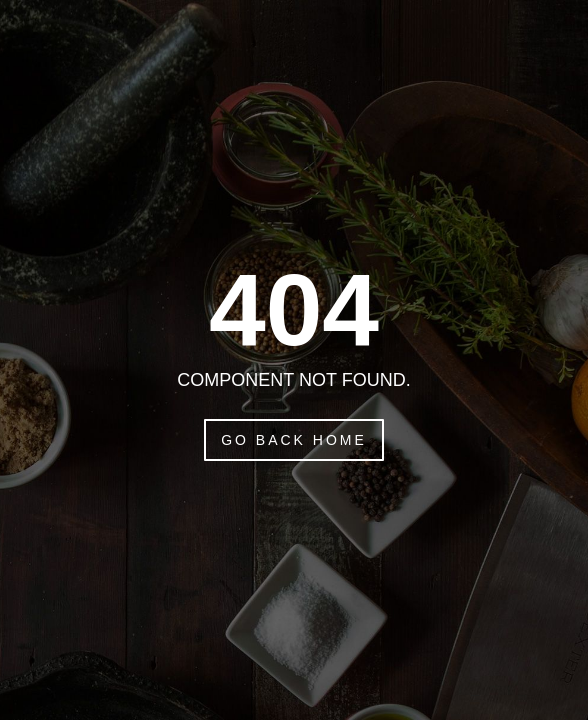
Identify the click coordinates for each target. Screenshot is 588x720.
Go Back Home (294, 440)
